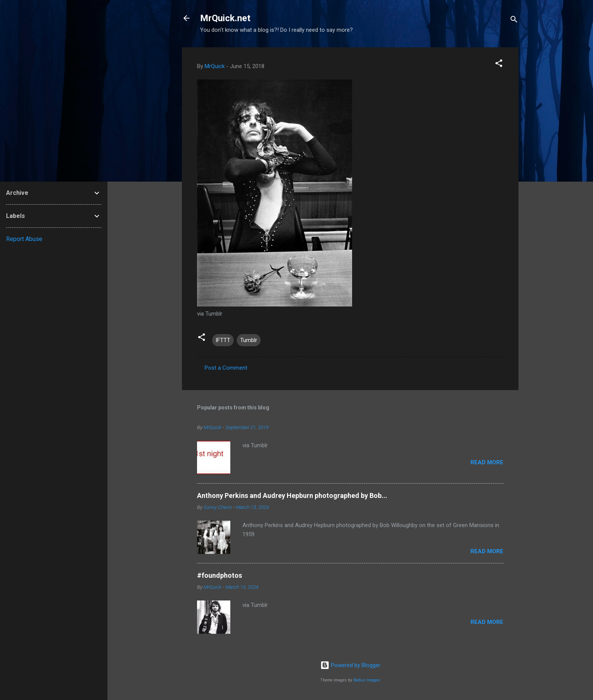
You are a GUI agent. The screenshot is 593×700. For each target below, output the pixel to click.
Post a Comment (226, 368)
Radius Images (367, 680)
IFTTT (223, 340)
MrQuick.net (225, 18)
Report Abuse (24, 239)
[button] (499, 65)
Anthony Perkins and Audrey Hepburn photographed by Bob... (292, 495)
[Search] (514, 21)
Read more (487, 462)
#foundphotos (220, 575)
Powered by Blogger (350, 665)
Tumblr (249, 340)
